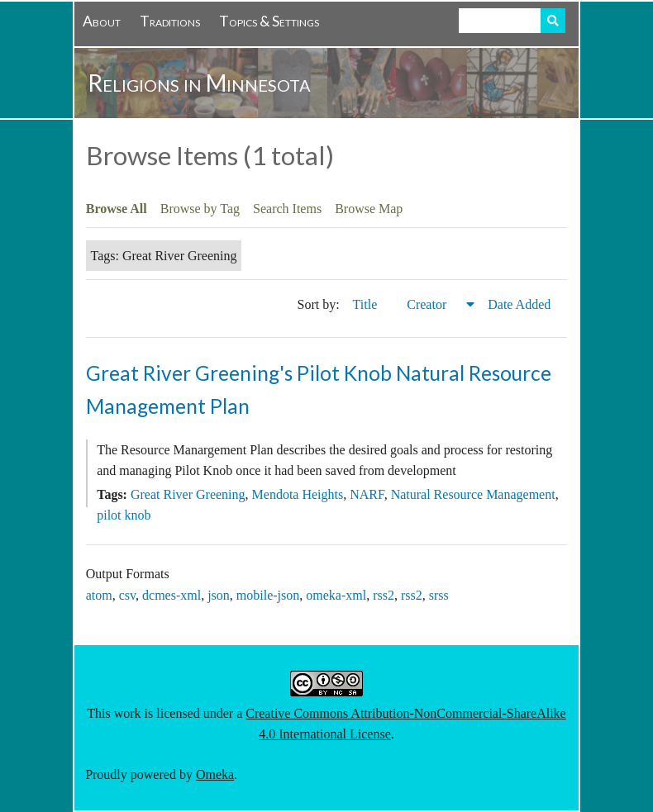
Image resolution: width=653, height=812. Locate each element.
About (102, 21)
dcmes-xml (172, 595)
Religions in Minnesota (199, 83)
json (219, 595)
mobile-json (268, 595)
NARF (367, 494)
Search (553, 21)
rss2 (384, 595)
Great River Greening (188, 494)
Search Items (287, 209)
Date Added (521, 304)
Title (367, 304)
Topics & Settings (269, 21)
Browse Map (369, 209)
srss (439, 595)
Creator (428, 304)
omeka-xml (336, 595)
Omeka (215, 774)
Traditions (170, 21)
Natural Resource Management (473, 494)
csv (127, 595)
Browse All (117, 209)
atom (99, 595)
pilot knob (124, 515)
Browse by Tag (200, 209)
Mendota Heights (298, 494)
